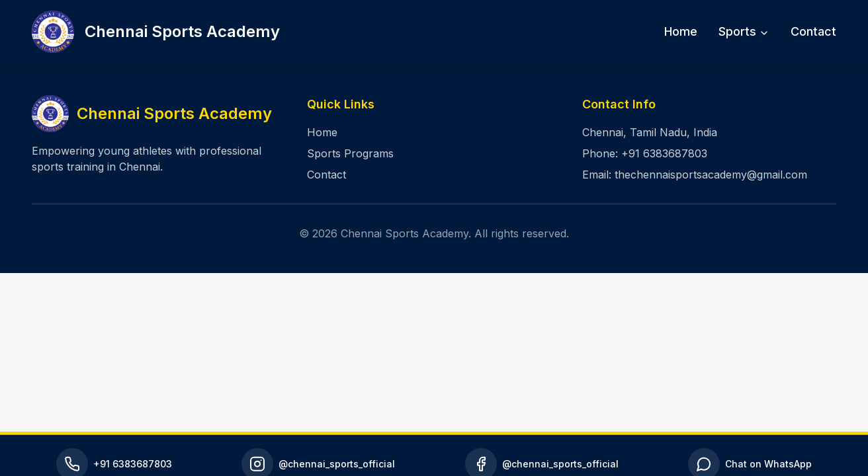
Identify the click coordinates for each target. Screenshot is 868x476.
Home (681, 31)
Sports (744, 31)
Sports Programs (350, 153)
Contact (813, 31)
